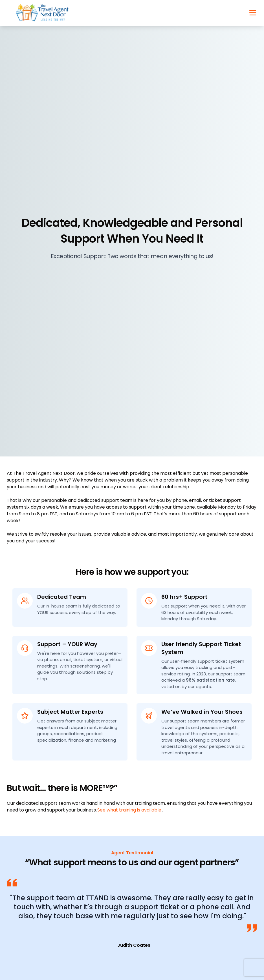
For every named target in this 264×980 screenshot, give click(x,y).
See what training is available (129, 810)
